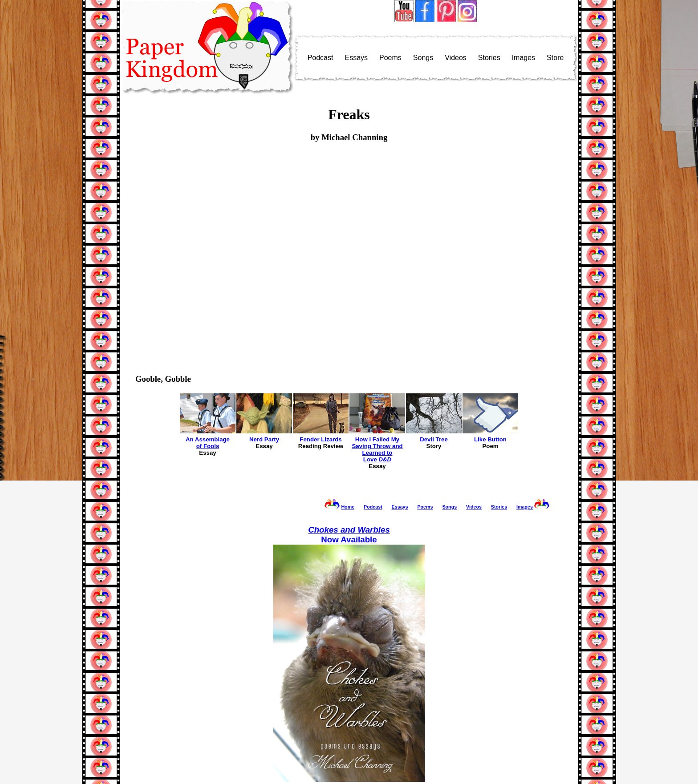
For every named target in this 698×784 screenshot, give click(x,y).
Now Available (349, 535)
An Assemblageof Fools (208, 443)
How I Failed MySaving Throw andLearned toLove (377, 449)
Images (523, 58)
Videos (456, 58)
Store (555, 58)
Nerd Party (264, 439)
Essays (356, 58)
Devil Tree (434, 439)
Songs (423, 58)
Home (348, 507)
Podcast (321, 58)
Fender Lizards (321, 439)
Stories (489, 58)
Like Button (490, 439)
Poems (390, 58)
